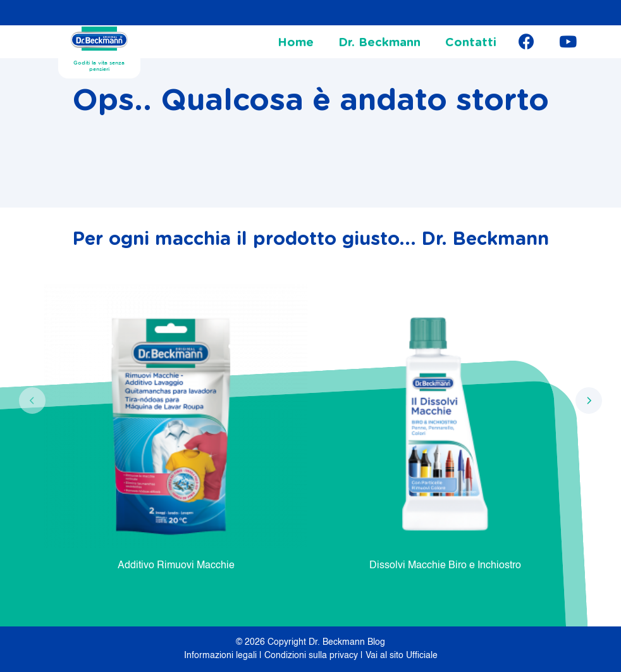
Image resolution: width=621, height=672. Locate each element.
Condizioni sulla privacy (312, 656)
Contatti (471, 43)
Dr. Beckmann (379, 43)
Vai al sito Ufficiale (402, 656)
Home (296, 43)
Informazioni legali (222, 656)
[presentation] (32, 401)
